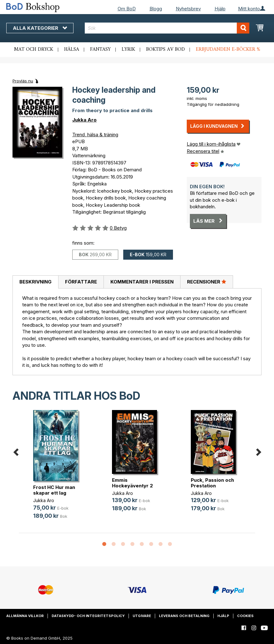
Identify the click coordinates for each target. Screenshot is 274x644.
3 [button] (123, 544)
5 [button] (142, 544)
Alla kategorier (40, 28)
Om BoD (127, 9)
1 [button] (104, 544)
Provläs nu (23, 81)
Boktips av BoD (165, 49)
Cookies (245, 616)
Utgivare (142, 616)
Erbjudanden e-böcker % (228, 49)
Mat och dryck (34, 49)
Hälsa (72, 49)
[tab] (35, 282)
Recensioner (207, 282)
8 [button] (170, 544)
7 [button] (160, 544)
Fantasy (100, 49)
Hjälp (220, 9)
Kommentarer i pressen (142, 282)
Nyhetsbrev (188, 9)
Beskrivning (36, 282)
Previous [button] (16, 451)
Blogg (156, 9)
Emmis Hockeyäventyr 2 (132, 483)
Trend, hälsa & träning (95, 135)
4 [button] (132, 544)
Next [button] (258, 451)
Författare (81, 282)
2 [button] (114, 544)
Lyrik (128, 49)
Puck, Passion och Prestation (212, 483)
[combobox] (167, 28)
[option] (58, 470)
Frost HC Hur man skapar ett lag (54, 490)
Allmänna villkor (25, 616)
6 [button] (151, 544)
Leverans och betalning (184, 616)
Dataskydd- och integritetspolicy (88, 616)
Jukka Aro (84, 120)
